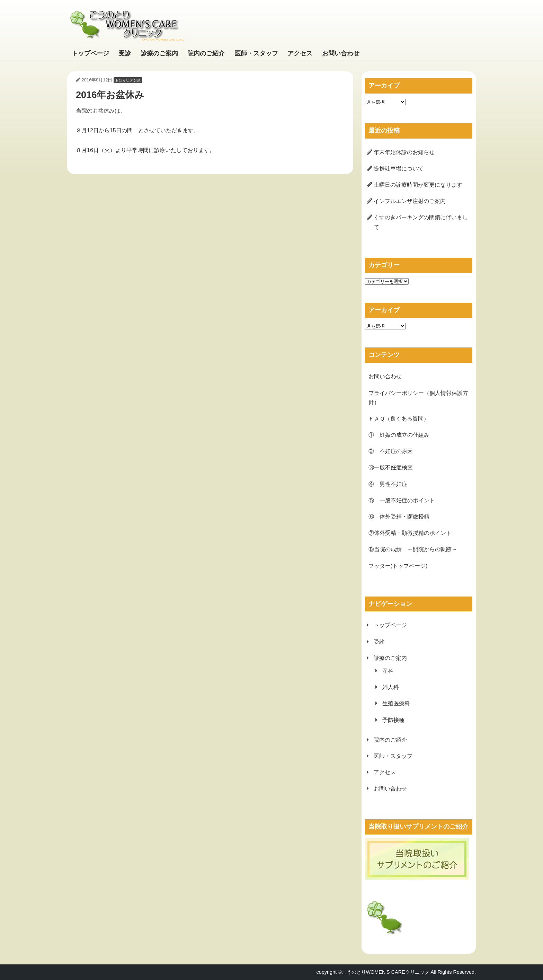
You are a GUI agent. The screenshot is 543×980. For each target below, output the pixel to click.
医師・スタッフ (256, 53)
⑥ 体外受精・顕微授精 (399, 517)
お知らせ (122, 80)
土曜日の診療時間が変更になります (418, 185)
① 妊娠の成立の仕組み (399, 435)
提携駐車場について (399, 169)
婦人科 (391, 687)
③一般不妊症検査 (391, 467)
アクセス (300, 53)
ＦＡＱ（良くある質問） (399, 419)
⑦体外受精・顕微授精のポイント (410, 533)
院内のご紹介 (206, 53)
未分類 (135, 80)
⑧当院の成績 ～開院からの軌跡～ (413, 549)
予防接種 (393, 720)
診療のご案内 (159, 53)
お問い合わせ (341, 53)
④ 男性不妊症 (388, 484)
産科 (388, 671)
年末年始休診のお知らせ (404, 152)
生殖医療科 (396, 703)
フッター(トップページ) (398, 566)
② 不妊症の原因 (391, 451)
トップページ (90, 53)
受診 (125, 53)
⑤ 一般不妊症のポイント (402, 500)
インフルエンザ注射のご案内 (410, 201)
